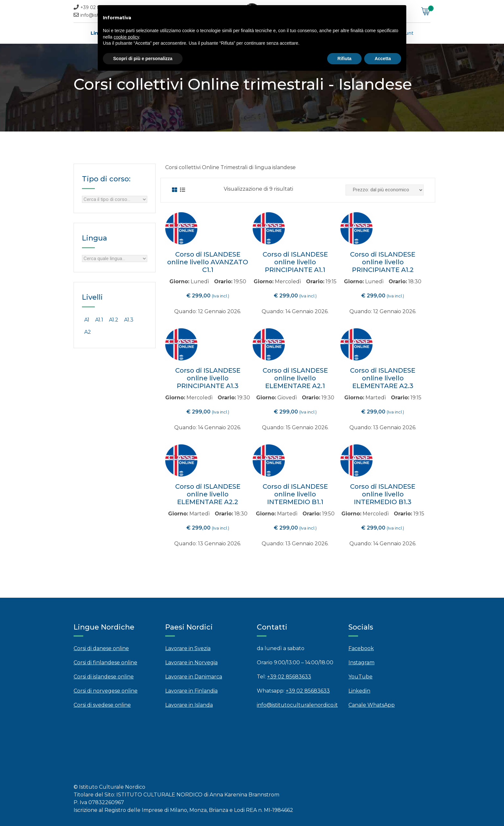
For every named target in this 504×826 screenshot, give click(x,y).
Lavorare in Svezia (188, 648)
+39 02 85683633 (289, 677)
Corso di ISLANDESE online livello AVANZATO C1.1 (208, 262)
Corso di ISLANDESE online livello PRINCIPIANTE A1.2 (383, 262)
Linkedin (359, 691)
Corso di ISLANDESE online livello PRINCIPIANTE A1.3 (208, 378)
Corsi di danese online (101, 648)
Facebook (361, 648)
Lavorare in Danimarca (194, 677)
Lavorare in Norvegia (191, 663)
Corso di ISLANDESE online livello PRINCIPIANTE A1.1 (295, 262)
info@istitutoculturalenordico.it (297, 705)
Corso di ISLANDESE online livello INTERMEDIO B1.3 (383, 494)
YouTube (360, 677)
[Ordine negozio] (385, 190)
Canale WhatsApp (372, 705)
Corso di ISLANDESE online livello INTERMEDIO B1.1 (295, 494)
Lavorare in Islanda (189, 705)
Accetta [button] (383, 59)
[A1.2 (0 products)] (114, 320)
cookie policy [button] (126, 37)
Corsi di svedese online (102, 705)
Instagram (361, 663)
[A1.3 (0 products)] (129, 320)
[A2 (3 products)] (88, 332)
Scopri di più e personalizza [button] (143, 59)
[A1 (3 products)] (87, 320)
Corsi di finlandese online (105, 663)
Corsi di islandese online (104, 677)
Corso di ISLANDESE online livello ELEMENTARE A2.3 (383, 378)
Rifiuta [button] (345, 59)
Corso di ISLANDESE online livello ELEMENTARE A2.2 (208, 494)
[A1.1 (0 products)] (99, 320)
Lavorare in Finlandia (191, 691)
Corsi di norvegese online (106, 691)
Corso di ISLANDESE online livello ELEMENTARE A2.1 (295, 378)
